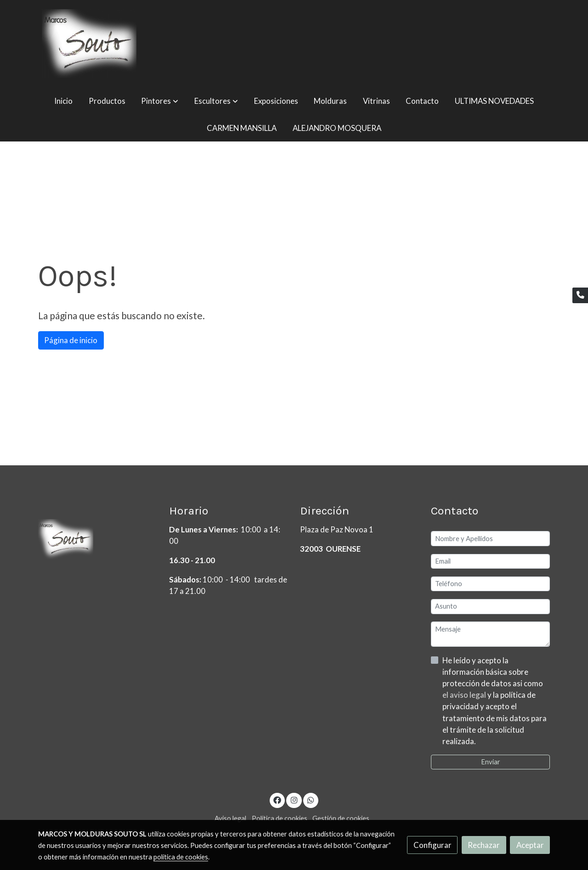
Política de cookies (280, 818)
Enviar (491, 762)
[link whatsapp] (311, 799)
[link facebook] (277, 799)
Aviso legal (230, 818)
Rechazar (484, 845)
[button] (160, 101)
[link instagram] (294, 799)
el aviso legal (465, 695)
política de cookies (181, 857)
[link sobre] (98, 541)
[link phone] (580, 295)
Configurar (433, 845)
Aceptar (530, 845)
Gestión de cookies (341, 818)
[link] (89, 44)
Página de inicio (71, 340)
